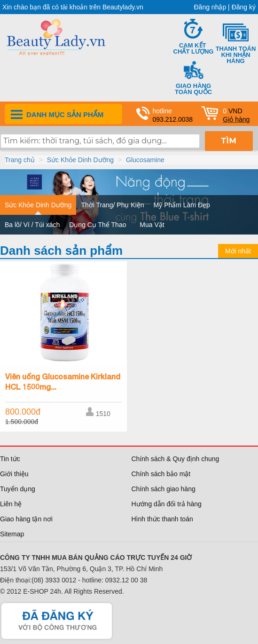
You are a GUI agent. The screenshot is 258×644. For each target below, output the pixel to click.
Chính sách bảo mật (161, 474)
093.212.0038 (173, 119)
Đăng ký (244, 7)
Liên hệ (11, 504)
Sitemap (12, 534)
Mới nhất (238, 251)
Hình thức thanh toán (162, 519)
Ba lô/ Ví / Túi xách (32, 225)
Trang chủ (20, 160)
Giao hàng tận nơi (26, 519)
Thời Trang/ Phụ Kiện (112, 205)
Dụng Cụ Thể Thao (98, 225)
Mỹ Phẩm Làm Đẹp (182, 205)
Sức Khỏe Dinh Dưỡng (80, 160)
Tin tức (10, 459)
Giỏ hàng (236, 119)
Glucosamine (145, 160)
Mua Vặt (152, 225)
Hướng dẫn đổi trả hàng (167, 504)
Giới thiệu (14, 474)
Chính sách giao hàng (164, 489)
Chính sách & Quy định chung (176, 459)
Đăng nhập (210, 7)
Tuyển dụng (18, 489)
